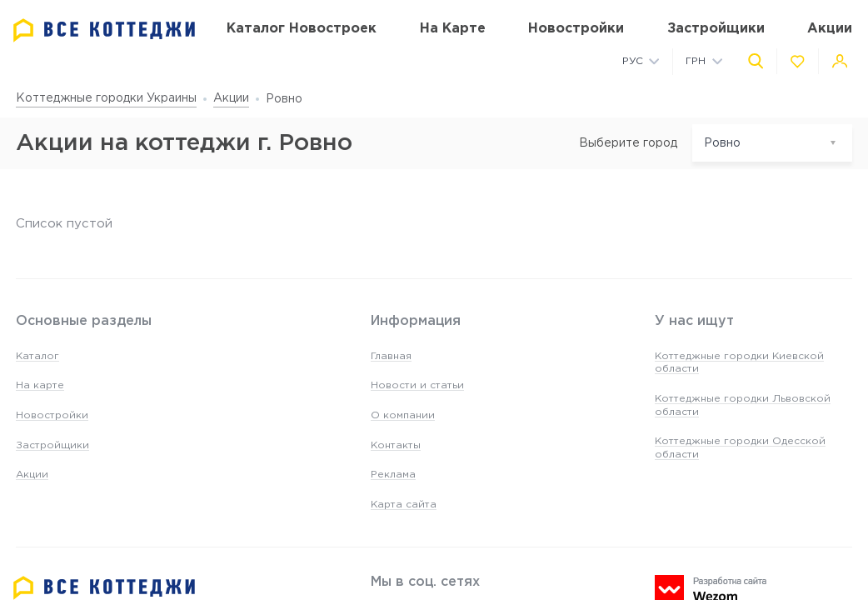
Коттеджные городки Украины (106, 98)
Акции (231, 98)
